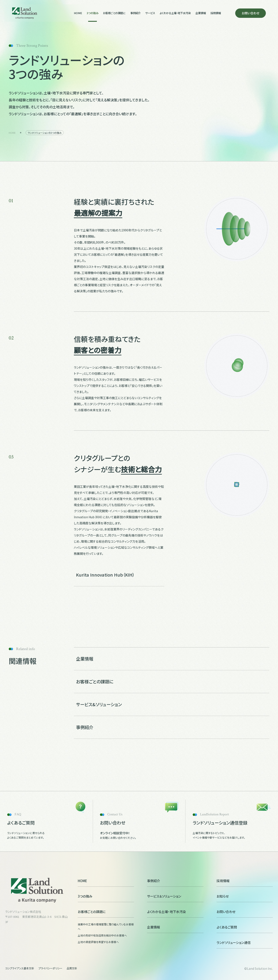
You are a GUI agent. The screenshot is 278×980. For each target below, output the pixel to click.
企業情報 (201, 13)
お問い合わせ (251, 13)
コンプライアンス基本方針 (20, 968)
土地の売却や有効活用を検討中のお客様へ (102, 935)
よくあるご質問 (245, 927)
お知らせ (245, 896)
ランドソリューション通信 (245, 943)
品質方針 (72, 968)
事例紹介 (136, 13)
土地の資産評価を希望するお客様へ (98, 942)
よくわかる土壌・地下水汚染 (175, 13)
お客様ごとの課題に (114, 13)
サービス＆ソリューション (175, 896)
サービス (150, 13)
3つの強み (93, 13)
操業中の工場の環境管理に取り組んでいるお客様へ (106, 927)
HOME (78, 13)
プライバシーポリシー (50, 968)
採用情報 (216, 13)
